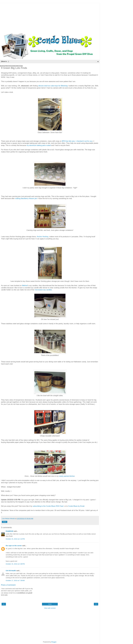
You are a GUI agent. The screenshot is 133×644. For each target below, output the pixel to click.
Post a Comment (8, 585)
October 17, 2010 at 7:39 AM (15, 580)
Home (50, 604)
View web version (50, 608)
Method (25, 286)
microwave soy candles (43, 290)
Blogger (54, 642)
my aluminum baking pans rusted (39, 145)
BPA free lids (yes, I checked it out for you (77, 141)
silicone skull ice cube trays (48, 86)
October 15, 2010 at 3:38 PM (15, 564)
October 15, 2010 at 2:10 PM (15, 539)
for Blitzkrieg (63, 86)
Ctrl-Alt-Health (11, 571)
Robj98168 (9, 531)
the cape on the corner (14, 546)
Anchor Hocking (43, 237)
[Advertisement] (50, 18)
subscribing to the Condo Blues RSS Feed (48, 506)
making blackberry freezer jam (26, 198)
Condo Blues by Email (76, 506)
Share (5, 522)
